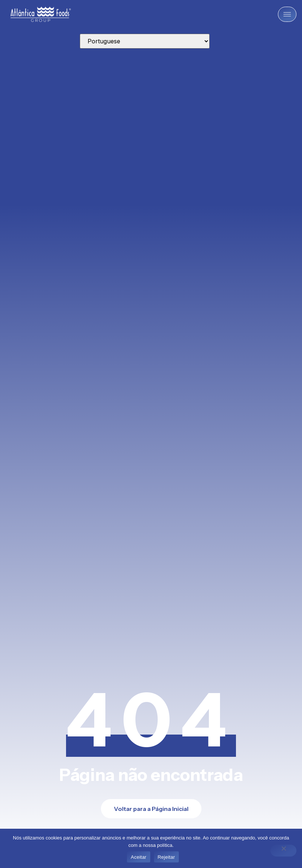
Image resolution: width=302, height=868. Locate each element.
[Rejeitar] (283, 851)
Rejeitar (166, 857)
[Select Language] (145, 41)
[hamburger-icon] (287, 14)
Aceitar (138, 857)
